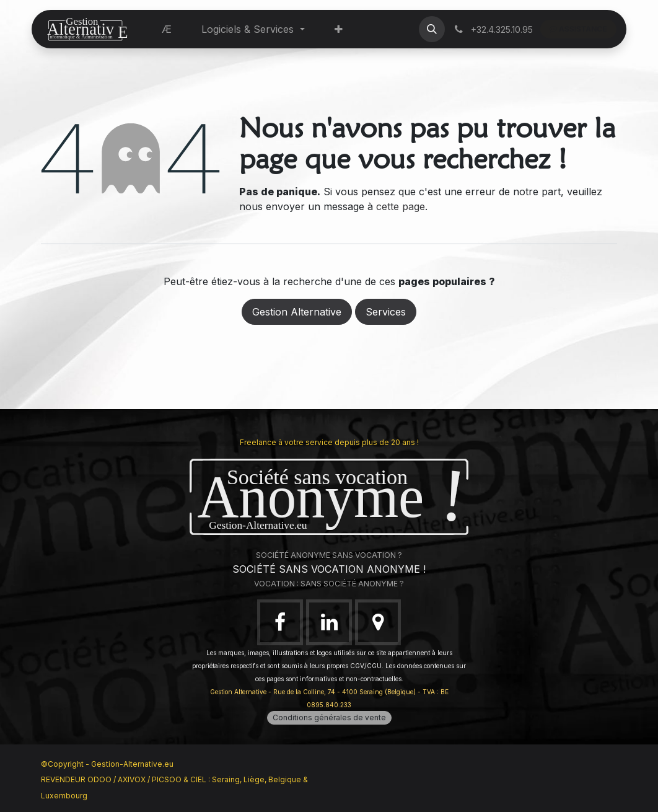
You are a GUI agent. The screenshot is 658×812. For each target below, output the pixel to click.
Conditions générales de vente (329, 717)
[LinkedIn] (329, 622)
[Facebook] (280, 622)
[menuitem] (167, 29)
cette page (401, 206)
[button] (432, 29)
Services (386, 312)
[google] (378, 622)
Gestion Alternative (297, 312)
